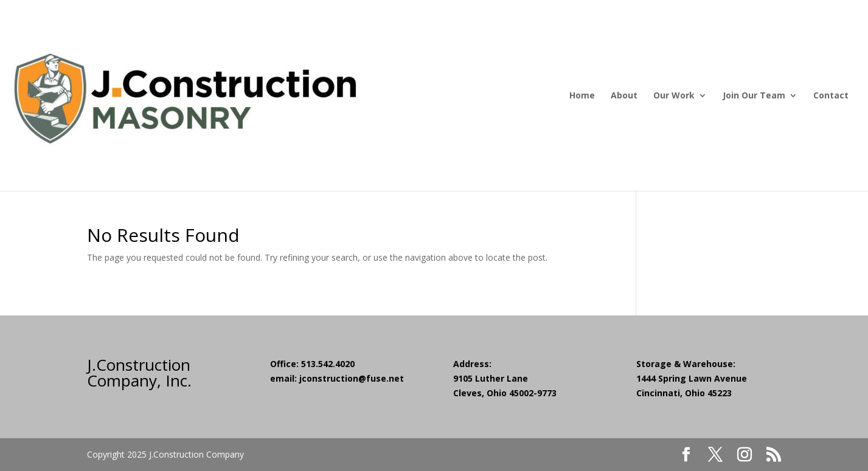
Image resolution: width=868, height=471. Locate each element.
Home (582, 96)
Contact (831, 96)
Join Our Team (754, 96)
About (624, 96)
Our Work (674, 96)
